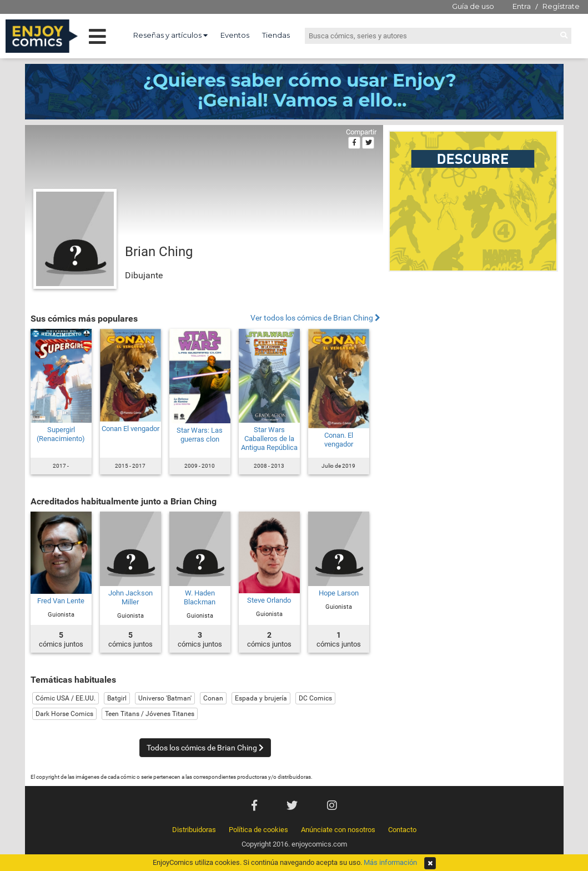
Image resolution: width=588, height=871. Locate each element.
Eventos (235, 35)
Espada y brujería (261, 698)
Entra (522, 6)
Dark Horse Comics (64, 714)
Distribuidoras (194, 830)
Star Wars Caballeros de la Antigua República (269, 439)
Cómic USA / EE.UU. (66, 698)
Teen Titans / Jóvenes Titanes (150, 714)
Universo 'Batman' (165, 698)
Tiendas (276, 35)
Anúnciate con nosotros (338, 830)
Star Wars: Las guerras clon (200, 435)
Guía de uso (473, 6)
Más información (390, 862)
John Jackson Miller (130, 597)
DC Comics (315, 698)
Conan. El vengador (339, 440)
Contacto (402, 830)
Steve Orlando (269, 600)
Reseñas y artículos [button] (170, 35)
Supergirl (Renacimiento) (61, 434)
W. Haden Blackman (200, 597)
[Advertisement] (473, 352)
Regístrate (561, 6)
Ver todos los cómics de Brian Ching (315, 318)
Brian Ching (159, 252)
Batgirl (117, 698)
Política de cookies (258, 830)
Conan (213, 698)
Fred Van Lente (61, 601)
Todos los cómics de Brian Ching (205, 748)
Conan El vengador (130, 429)
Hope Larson (339, 593)
